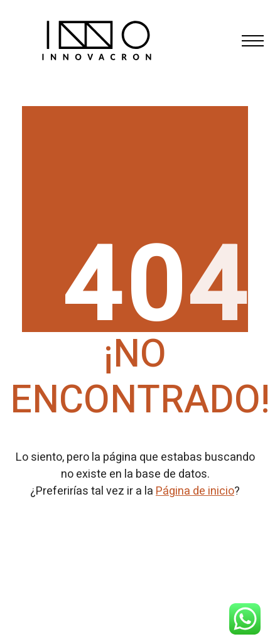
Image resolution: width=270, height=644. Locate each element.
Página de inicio (195, 491)
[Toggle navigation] (249, 41)
